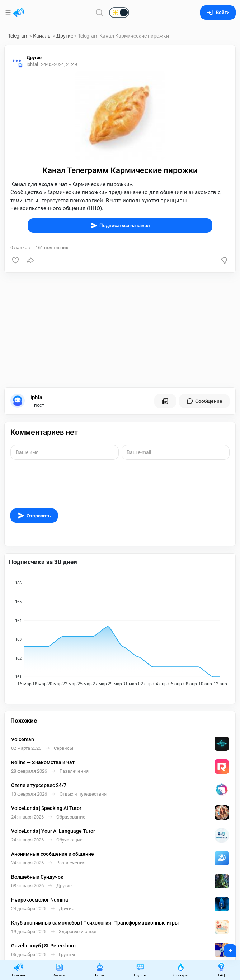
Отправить (34, 516)
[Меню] (9, 13)
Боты (100, 970)
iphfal (37, 397)
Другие (65, 36)
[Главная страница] (19, 13)
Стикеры (181, 970)
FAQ (221, 970)
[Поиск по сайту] (99, 12)
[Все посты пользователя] (165, 401)
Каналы (42, 36)
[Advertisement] (120, 330)
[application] (120, 631)
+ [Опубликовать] (225, 948)
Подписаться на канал (120, 226)
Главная (19, 970)
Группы (140, 970)
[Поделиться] (30, 260)
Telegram (18, 36)
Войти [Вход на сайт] (218, 12)
